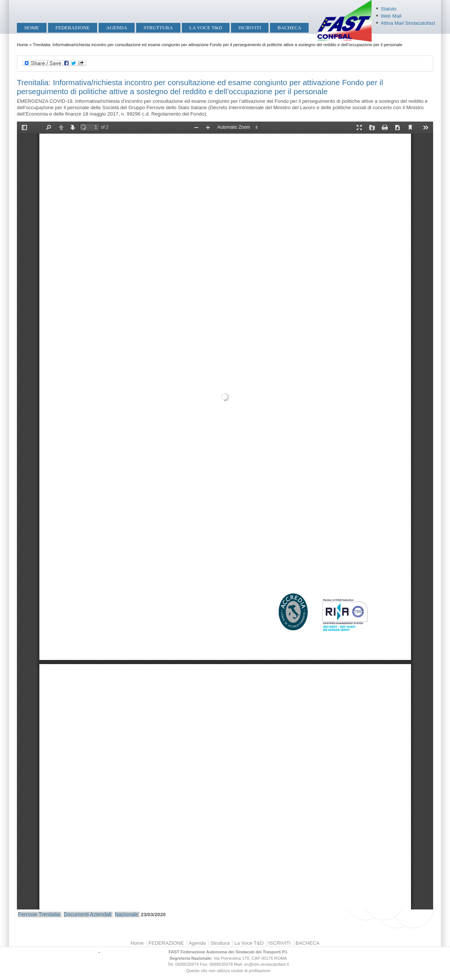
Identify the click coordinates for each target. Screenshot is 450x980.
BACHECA (289, 28)
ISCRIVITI (250, 28)
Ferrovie (28, 914)
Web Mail (391, 16)
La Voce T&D (206, 28)
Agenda (117, 28)
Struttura (158, 28)
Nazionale (126, 914)
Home (32, 28)
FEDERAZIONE (73, 28)
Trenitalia (49, 914)
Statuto (388, 9)
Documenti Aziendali (88, 914)
